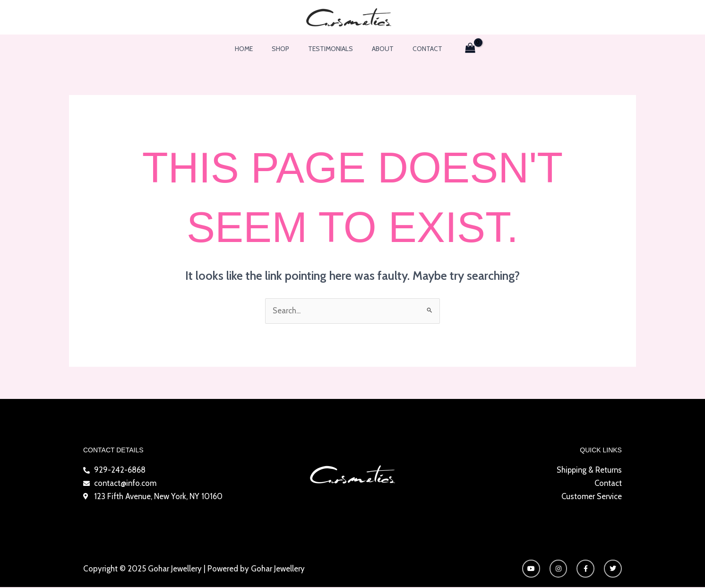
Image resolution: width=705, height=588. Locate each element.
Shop (286, 49)
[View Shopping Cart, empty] (456, 49)
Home (255, 49)
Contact (416, 49)
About (377, 49)
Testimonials (331, 49)
